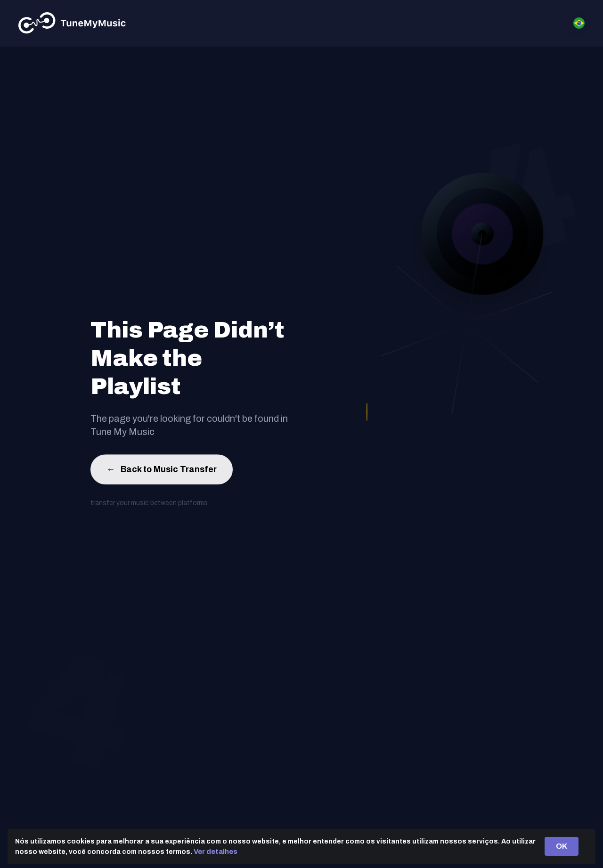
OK (562, 846)
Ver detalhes (216, 852)
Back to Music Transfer (162, 471)
